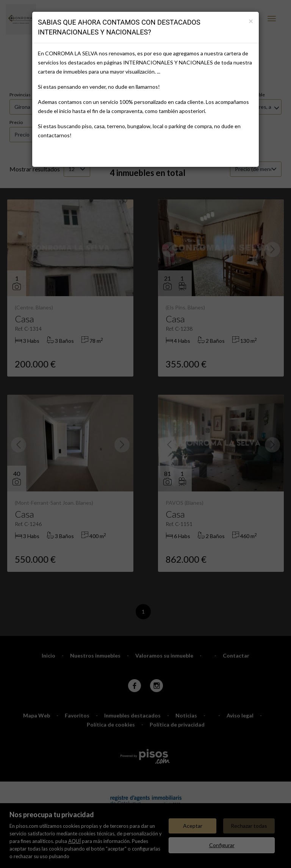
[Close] (251, 21)
